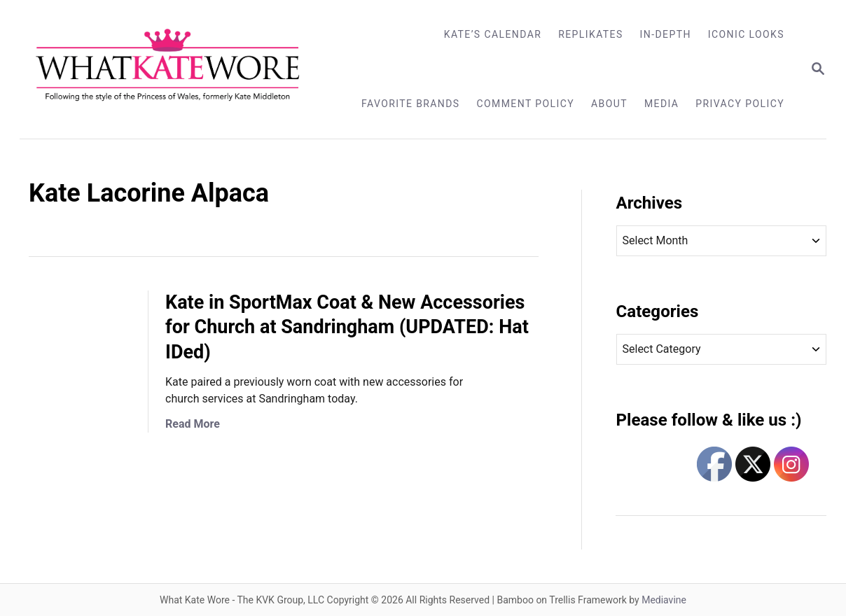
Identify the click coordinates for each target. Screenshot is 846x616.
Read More (193, 424)
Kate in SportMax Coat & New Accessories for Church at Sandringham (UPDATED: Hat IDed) (347, 328)
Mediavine (664, 600)
